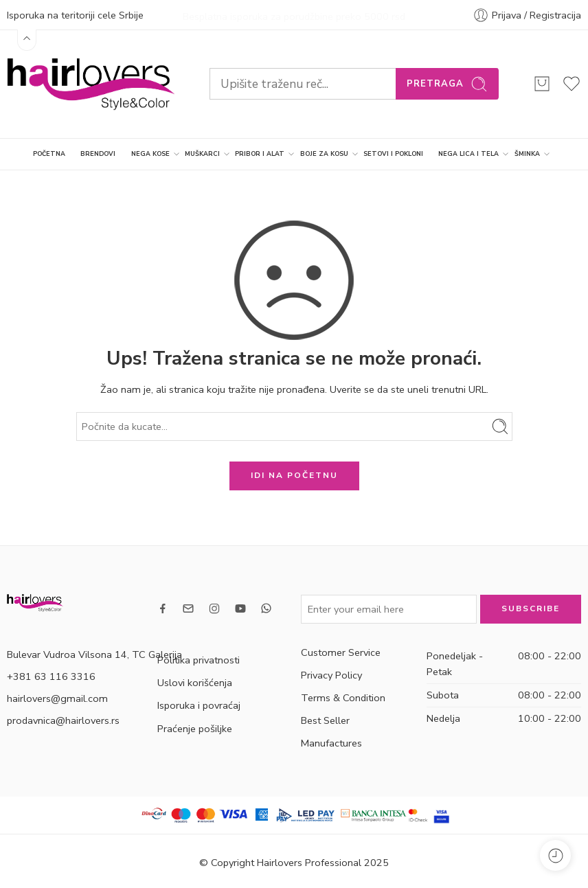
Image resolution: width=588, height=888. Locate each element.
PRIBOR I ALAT (260, 153)
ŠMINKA (527, 153)
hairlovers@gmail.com (57, 697)
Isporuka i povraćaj (199, 705)
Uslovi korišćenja (195, 682)
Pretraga (447, 83)
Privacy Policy (331, 674)
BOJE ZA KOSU (324, 153)
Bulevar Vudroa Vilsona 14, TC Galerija (94, 653)
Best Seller (325, 720)
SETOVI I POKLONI (393, 152)
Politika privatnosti (199, 659)
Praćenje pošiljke (195, 727)
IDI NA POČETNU (294, 475)
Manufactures (331, 742)
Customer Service (341, 651)
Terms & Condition (343, 696)
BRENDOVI (98, 152)
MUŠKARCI (202, 153)
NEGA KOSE (150, 153)
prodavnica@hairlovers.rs (63, 719)
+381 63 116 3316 (51, 675)
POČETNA (49, 152)
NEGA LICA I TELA (468, 153)
